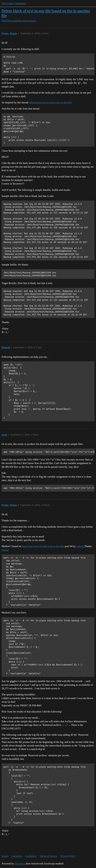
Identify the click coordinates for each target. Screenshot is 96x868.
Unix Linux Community (14, 3)
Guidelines (31, 856)
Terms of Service (48, 856)
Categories (17, 856)
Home (5, 856)
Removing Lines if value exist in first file (50, 102)
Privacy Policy (68, 856)
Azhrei (79, 546)
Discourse (20, 864)
